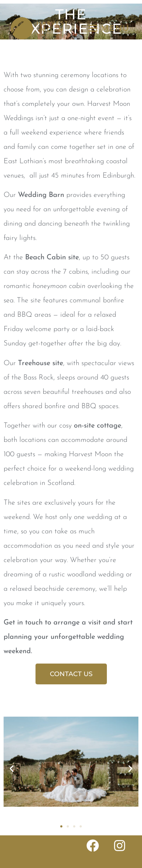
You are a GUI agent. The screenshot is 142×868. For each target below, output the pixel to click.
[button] (12, 769)
